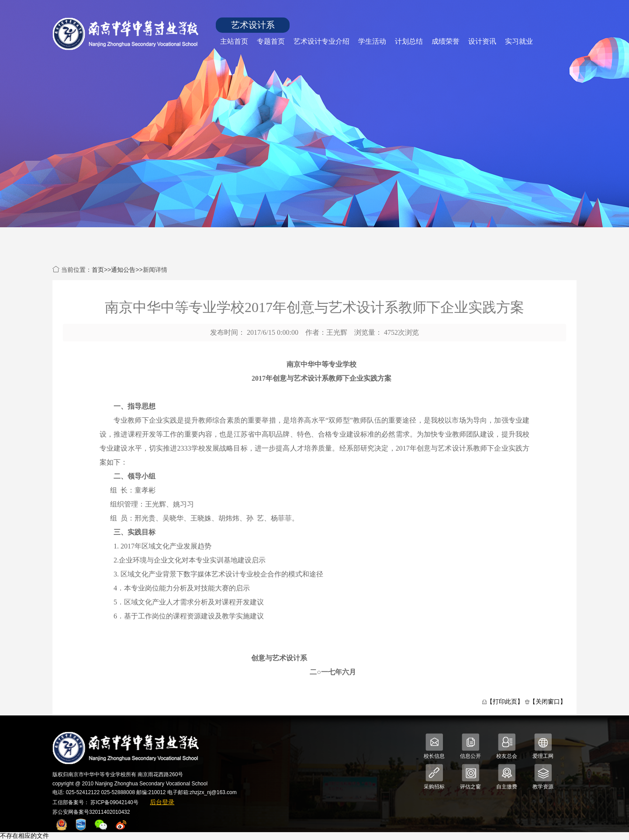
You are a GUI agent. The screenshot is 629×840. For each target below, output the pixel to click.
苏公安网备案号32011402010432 (91, 812)
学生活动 (372, 41)
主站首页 (234, 41)
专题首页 (271, 41)
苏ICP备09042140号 (114, 802)
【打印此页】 (505, 701)
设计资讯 (482, 41)
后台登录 (162, 802)
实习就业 (519, 41)
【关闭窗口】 (548, 701)
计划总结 (409, 41)
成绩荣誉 (446, 41)
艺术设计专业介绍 (321, 41)
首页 (98, 270)
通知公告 (123, 270)
